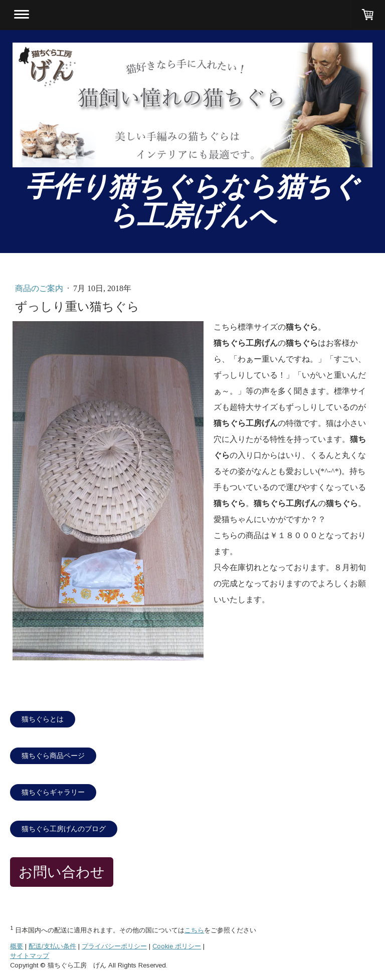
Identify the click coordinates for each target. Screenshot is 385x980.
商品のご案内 (40, 288)
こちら (194, 930)
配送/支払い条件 (52, 946)
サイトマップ (30, 956)
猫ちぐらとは (43, 719)
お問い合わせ (62, 872)
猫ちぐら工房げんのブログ (64, 829)
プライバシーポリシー (114, 946)
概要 (17, 946)
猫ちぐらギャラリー (53, 792)
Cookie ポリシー (177, 946)
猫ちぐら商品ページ (53, 756)
